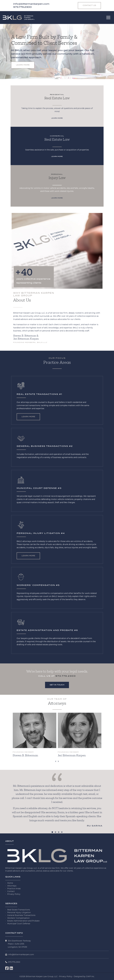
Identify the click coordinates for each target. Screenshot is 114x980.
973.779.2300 (66, 676)
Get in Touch (57, 685)
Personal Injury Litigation (19, 912)
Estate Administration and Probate (23, 921)
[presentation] (56, 761)
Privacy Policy (14, 894)
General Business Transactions (21, 915)
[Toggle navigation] (108, 18)
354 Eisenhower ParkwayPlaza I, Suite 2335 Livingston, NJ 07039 (19, 944)
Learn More (23, 65)
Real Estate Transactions (19, 910)
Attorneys (12, 886)
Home (10, 883)
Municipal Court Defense (19, 924)
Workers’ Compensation (18, 918)
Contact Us (89, 5)
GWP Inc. (90, 976)
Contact (11, 891)
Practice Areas (14, 889)
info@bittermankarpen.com (21, 954)
